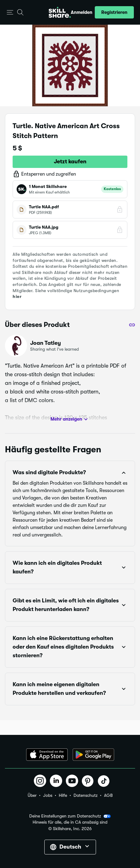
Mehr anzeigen (70, 419)
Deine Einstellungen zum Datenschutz (70, 816)
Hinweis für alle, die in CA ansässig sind (70, 822)
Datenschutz (86, 795)
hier (17, 296)
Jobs (48, 795)
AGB (108, 795)
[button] (10, 12)
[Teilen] (132, 325)
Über (32, 795)
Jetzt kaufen (70, 161)
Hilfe (63, 795)
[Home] (60, 12)
